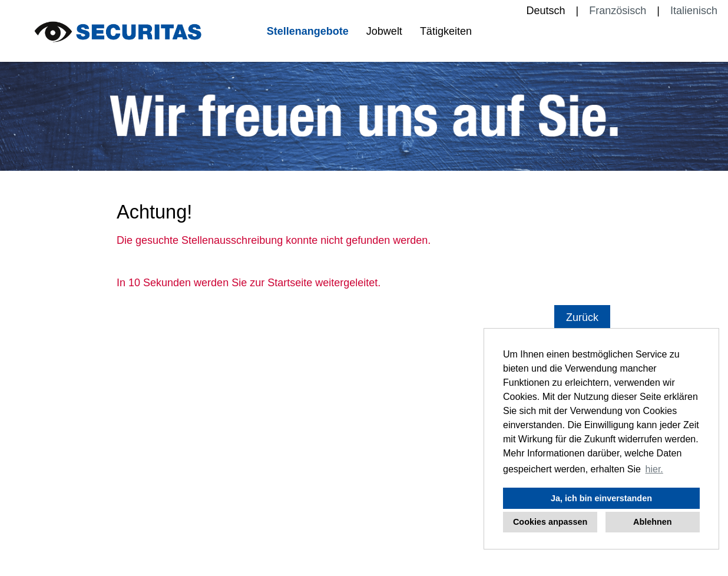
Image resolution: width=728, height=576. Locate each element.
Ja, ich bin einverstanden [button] (601, 498)
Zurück (582, 317)
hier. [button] (654, 469)
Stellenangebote (308, 31)
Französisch (618, 11)
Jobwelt (384, 31)
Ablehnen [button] (653, 522)
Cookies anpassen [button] (550, 522)
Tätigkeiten (446, 31)
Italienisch (694, 11)
